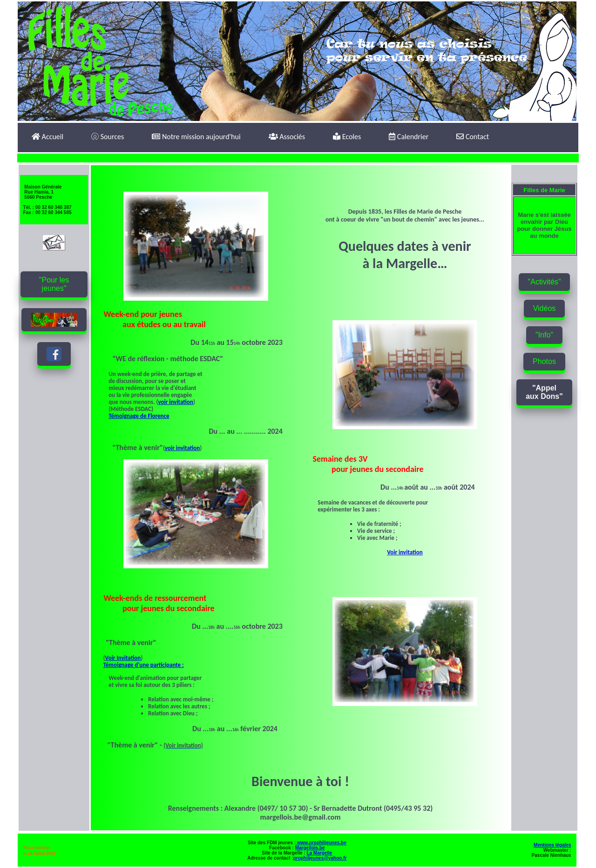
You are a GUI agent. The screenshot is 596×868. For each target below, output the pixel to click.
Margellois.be (310, 848)
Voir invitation (405, 552)
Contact (473, 137)
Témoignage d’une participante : (144, 665)
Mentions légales (552, 845)
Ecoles (347, 137)
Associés (287, 137)
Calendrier (409, 137)
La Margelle (319, 853)
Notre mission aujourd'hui (196, 137)
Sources (108, 137)
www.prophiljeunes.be (321, 843)
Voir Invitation (123, 658)
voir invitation (175, 402)
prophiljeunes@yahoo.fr (320, 858)
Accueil (47, 137)
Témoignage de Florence (139, 416)
